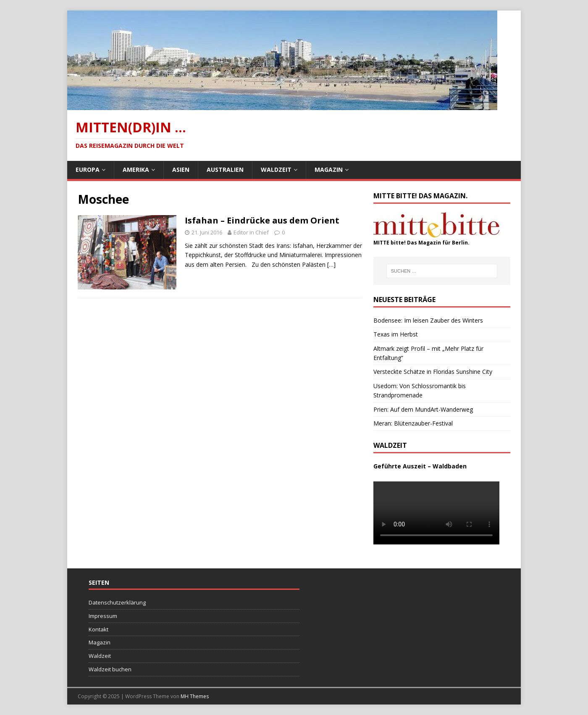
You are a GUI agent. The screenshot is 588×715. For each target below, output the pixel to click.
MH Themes (195, 696)
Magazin (329, 170)
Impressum (103, 616)
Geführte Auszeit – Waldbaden (420, 466)
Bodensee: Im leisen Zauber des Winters (428, 320)
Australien (225, 170)
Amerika (136, 170)
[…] (331, 264)
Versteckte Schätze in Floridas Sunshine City (433, 372)
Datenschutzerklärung (117, 602)
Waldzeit (276, 170)
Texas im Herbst (396, 334)
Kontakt (98, 629)
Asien (181, 170)
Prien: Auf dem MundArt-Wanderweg (423, 409)
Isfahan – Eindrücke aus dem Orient (262, 220)
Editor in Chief (251, 232)
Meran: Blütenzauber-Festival (413, 423)
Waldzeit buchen (110, 669)
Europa (88, 170)
